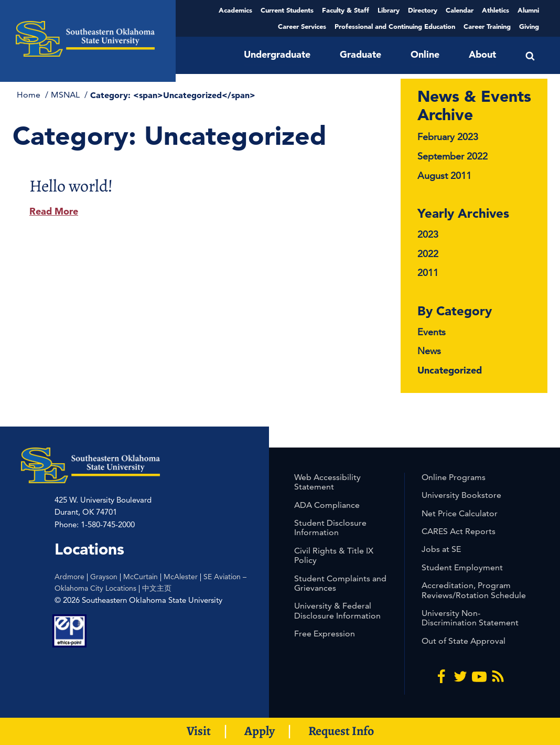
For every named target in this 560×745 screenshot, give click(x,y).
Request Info (341, 731)
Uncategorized (450, 370)
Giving (529, 26)
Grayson (104, 577)
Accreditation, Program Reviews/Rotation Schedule (474, 590)
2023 (428, 234)
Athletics (496, 10)
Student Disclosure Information (330, 528)
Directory (423, 10)
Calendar (460, 10)
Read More (54, 211)
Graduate (360, 54)
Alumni (528, 10)
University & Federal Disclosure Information (337, 610)
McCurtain (141, 577)
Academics (235, 10)
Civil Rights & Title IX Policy (334, 555)
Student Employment (462, 567)
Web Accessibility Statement (327, 482)
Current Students (287, 10)
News (429, 351)
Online (425, 54)
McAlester (181, 577)
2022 (428, 254)
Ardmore (69, 577)
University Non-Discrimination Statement (470, 618)
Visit (199, 731)
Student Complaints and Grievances (340, 583)
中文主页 (157, 588)
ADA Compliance (327, 505)
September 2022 (453, 156)
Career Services (302, 26)
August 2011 (444, 175)
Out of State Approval (464, 641)
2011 (428, 273)
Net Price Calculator (460, 513)
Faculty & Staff (346, 10)
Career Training (487, 26)
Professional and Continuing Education (395, 26)
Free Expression (325, 634)
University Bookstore (461, 495)
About (482, 54)
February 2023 (448, 137)
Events (432, 332)
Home (30, 95)
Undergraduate (277, 54)
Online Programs (454, 477)
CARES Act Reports (459, 531)
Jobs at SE (441, 549)
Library (389, 10)
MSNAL (66, 95)
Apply (260, 731)
